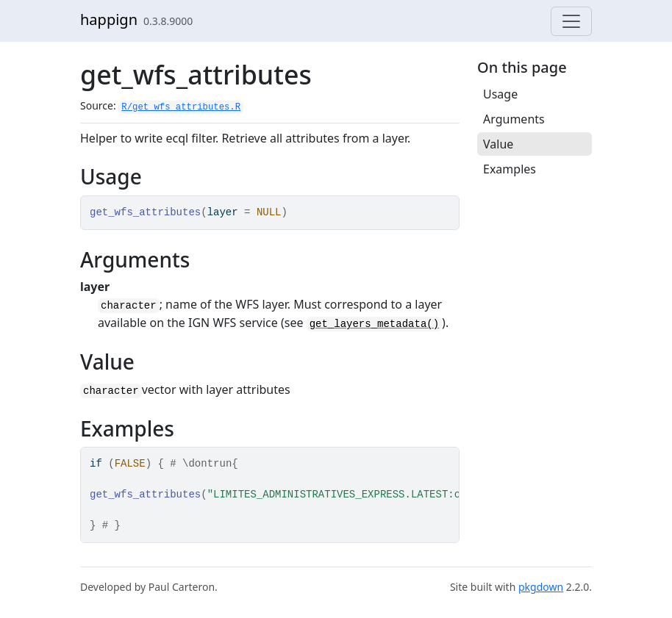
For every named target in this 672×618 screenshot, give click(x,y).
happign (109, 19)
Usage (500, 94)
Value (498, 144)
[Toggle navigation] (571, 21)
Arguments (514, 119)
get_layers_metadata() (374, 324)
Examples (510, 169)
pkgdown (541, 587)
